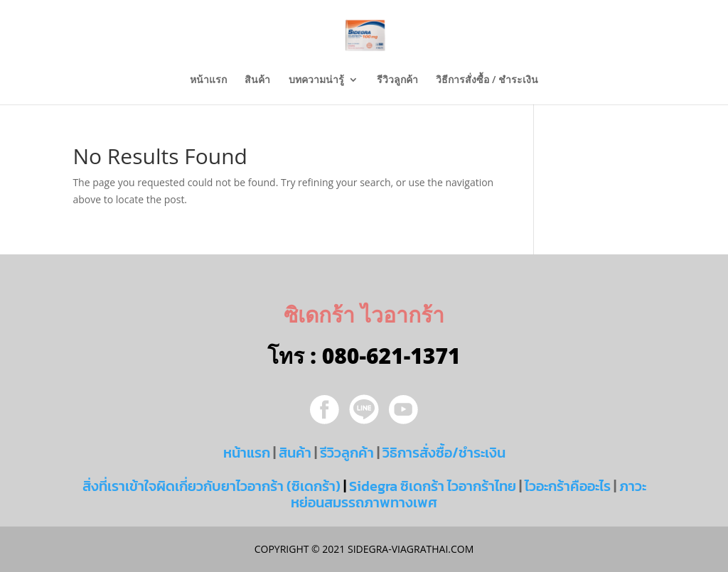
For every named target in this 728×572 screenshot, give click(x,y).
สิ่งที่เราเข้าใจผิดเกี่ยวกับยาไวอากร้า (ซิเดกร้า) (212, 486)
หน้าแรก (208, 80)
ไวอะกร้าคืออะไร (568, 486)
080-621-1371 (391, 356)
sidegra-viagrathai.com (409, 549)
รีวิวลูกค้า (397, 80)
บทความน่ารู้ (316, 80)
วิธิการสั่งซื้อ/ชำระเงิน (444, 453)
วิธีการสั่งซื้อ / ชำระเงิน (487, 80)
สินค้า (257, 80)
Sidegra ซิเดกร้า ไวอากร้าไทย (433, 486)
